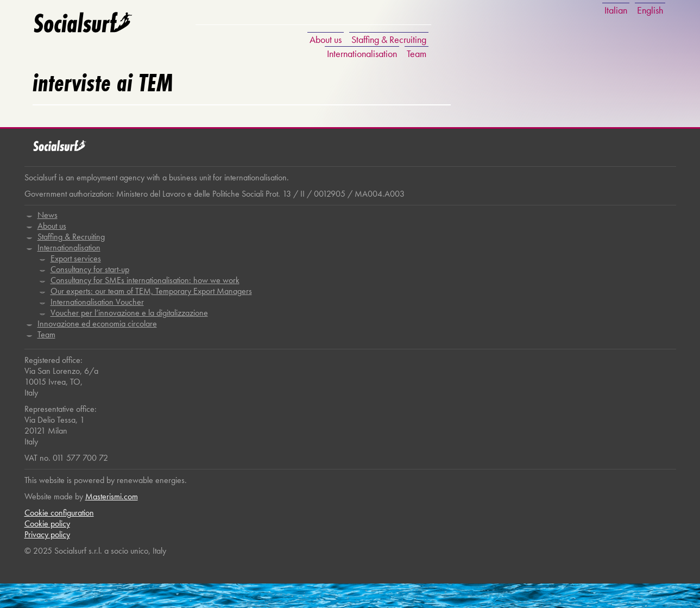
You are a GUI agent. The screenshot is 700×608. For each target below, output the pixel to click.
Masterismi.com (112, 496)
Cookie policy (47, 524)
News (48, 215)
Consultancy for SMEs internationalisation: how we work (145, 280)
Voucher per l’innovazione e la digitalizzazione (129, 313)
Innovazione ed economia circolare (97, 324)
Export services (76, 258)
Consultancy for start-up (90, 269)
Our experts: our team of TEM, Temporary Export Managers (151, 291)
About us (326, 39)
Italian (616, 10)
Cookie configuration (59, 513)
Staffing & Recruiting (389, 39)
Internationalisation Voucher (97, 302)
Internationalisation (362, 54)
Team (417, 54)
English (650, 10)
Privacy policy (47, 534)
